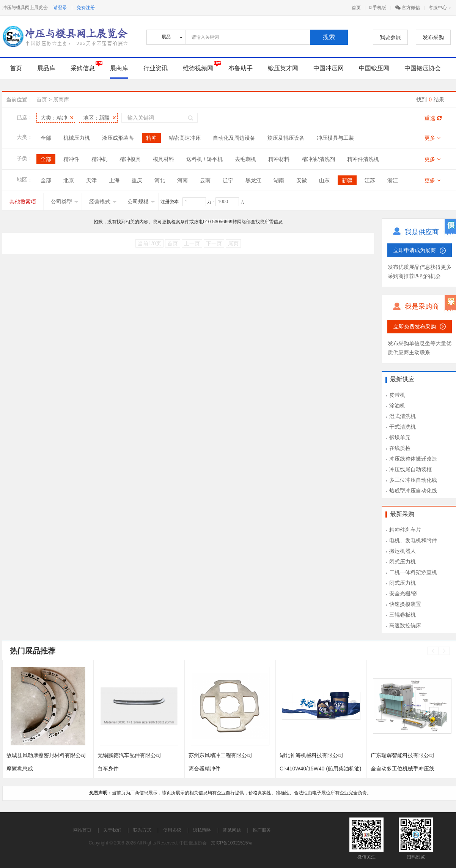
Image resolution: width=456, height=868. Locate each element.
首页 (356, 8)
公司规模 (141, 202)
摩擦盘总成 (20, 769)
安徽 (302, 180)
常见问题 (232, 830)
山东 (324, 180)
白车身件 (108, 769)
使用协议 (172, 830)
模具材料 (164, 159)
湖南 (279, 180)
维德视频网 (198, 68)
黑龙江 (253, 180)
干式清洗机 (403, 427)
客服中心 (438, 8)
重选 (433, 118)
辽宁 (228, 180)
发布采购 (433, 37)
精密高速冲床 (185, 138)
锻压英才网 (283, 68)
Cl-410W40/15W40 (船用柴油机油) (321, 769)
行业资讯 (156, 68)
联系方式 (142, 830)
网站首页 (82, 830)
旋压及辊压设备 (286, 138)
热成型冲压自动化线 (413, 491)
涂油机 (397, 406)
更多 (432, 138)
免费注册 (86, 8)
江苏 (370, 180)
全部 (46, 138)
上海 (114, 180)
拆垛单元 (400, 437)
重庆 (137, 180)
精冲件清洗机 (363, 159)
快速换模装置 (405, 604)
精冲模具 (130, 159)
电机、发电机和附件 (413, 540)
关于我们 (112, 830)
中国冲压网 (329, 68)
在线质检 (400, 448)
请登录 (60, 8)
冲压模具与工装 (335, 138)
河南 (182, 180)
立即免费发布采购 (415, 327)
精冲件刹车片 (405, 530)
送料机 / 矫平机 (204, 159)
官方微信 (408, 8)
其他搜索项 (23, 202)
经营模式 (103, 202)
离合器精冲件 (204, 769)
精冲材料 (279, 159)
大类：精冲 (54, 118)
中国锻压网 (374, 68)
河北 (160, 180)
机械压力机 (77, 138)
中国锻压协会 (423, 68)
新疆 (347, 180)
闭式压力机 (403, 562)
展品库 (46, 68)
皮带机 (397, 395)
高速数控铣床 (405, 625)
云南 (205, 180)
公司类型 (64, 202)
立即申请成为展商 (415, 250)
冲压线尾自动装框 (410, 469)
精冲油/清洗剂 (318, 159)
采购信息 (83, 68)
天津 (91, 180)
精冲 (151, 138)
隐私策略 (202, 830)
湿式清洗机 (403, 416)
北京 (69, 180)
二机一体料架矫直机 (413, 572)
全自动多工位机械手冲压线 (403, 769)
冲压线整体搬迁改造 (413, 459)
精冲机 (99, 159)
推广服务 (262, 830)
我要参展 (390, 37)
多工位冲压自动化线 (413, 480)
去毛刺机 (245, 159)
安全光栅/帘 (403, 593)
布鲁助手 (241, 68)
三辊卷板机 (403, 615)
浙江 (393, 180)
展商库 (119, 68)
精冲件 (71, 159)
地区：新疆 (96, 118)
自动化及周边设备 (234, 138)
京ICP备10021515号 (232, 843)
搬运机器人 (403, 551)
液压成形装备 (118, 138)
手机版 (378, 8)
